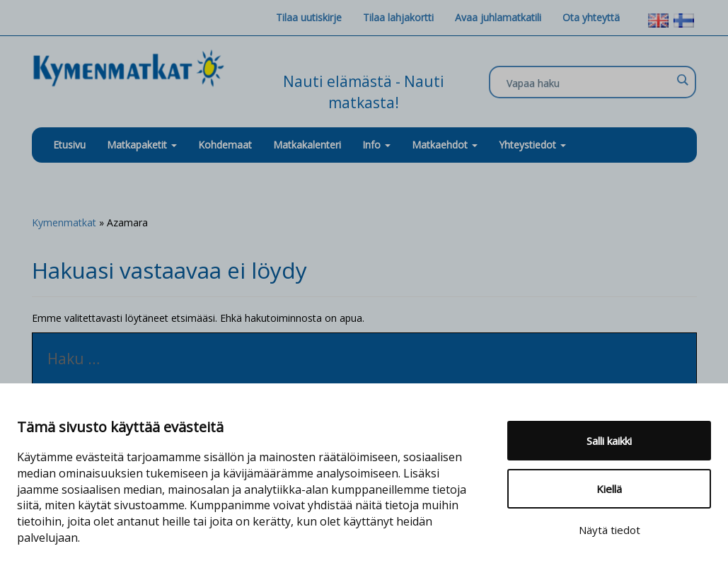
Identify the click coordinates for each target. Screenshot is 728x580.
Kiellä (609, 489)
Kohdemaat (225, 145)
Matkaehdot (445, 145)
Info (376, 145)
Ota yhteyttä (591, 17)
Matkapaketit (142, 145)
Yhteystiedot (532, 145)
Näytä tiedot (609, 530)
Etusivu (69, 145)
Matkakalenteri (307, 145)
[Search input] (589, 83)
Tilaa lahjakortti (398, 17)
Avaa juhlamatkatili (498, 17)
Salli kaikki (609, 441)
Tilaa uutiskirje (309, 17)
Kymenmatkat (64, 222)
